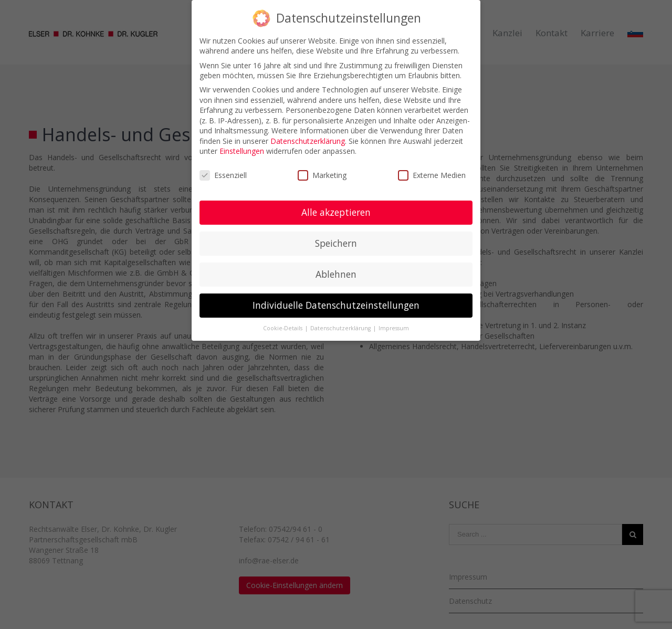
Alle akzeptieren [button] (336, 212)
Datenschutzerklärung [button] (341, 328)
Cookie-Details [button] (283, 328)
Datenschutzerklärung (308, 141)
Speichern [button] (336, 243)
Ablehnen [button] (336, 274)
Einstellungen (242, 151)
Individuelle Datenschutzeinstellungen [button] (336, 305)
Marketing (322, 175)
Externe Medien (432, 175)
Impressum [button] (394, 328)
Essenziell (223, 175)
